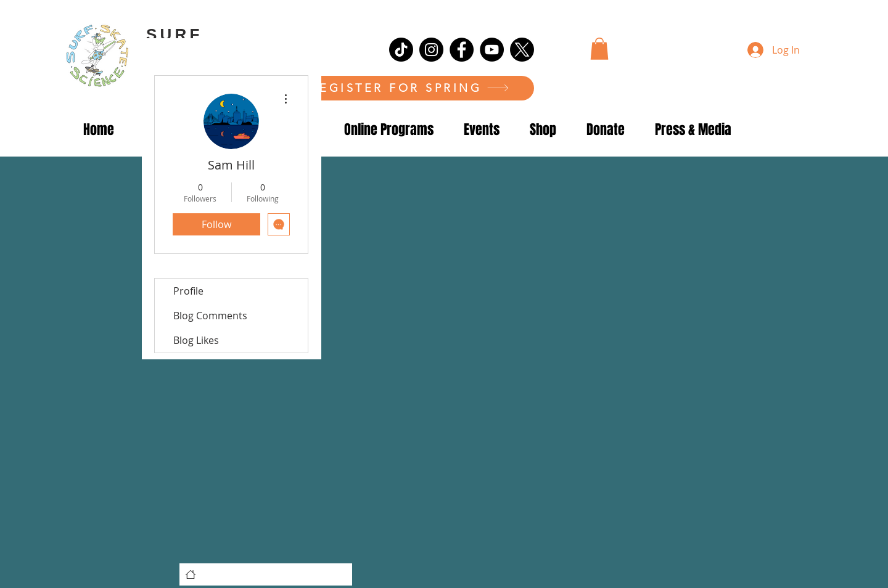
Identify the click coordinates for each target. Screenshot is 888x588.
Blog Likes (196, 340)
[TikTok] (401, 50)
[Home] (191, 574)
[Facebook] (462, 50)
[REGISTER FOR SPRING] (410, 88)
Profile (188, 291)
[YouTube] (492, 50)
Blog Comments (210, 316)
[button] (599, 49)
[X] (522, 50)
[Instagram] (431, 50)
